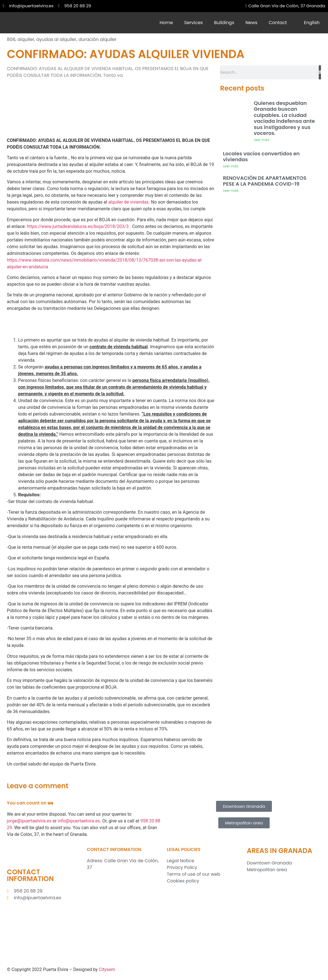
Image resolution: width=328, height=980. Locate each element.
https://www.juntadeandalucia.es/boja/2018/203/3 (78, 226)
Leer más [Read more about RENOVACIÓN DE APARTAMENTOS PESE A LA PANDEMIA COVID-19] (230, 191)
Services (194, 23)
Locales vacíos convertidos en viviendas (261, 157)
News (252, 23)
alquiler (26, 39)
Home (166, 23)
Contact (278, 23)
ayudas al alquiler (56, 39)
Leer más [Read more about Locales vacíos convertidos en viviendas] (230, 166)
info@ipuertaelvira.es (79, 821)
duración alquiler (98, 39)
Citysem (107, 969)
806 (11, 39)
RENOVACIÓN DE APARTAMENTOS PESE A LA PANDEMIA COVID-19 (264, 181)
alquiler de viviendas (129, 202)
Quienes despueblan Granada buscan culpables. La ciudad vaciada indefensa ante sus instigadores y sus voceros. (284, 118)
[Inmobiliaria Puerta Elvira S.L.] (124, 919)
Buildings (224, 23)
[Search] (320, 72)
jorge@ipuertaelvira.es (29, 821)
